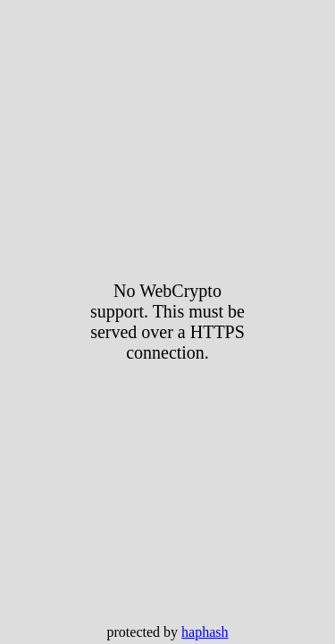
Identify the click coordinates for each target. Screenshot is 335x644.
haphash (205, 632)
